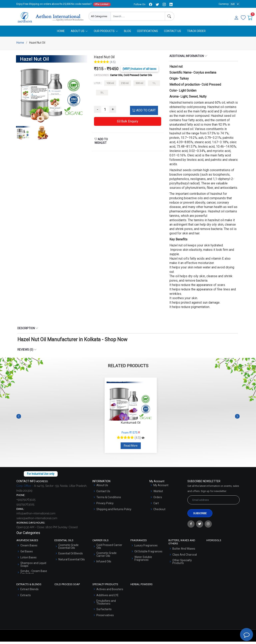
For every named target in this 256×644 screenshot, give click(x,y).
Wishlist (158, 494)
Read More (131, 448)
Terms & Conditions (109, 500)
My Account (161, 488)
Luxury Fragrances (146, 548)
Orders (158, 500)
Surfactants (104, 612)
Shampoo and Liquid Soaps (33, 567)
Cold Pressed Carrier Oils (109, 549)
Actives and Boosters (110, 592)
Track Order (196, 33)
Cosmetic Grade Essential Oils (68, 549)
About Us (102, 488)
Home (61, 33)
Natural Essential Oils (72, 562)
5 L (102, 95)
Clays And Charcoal (185, 557)
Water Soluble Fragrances (143, 561)
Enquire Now (192, 16)
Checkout (159, 512)
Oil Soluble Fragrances (148, 554)
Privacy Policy (105, 506)
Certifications (147, 33)
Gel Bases (27, 554)
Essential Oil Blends (71, 556)
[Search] (170, 16)
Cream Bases (29, 548)
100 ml (110, 85)
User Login (216, 16)
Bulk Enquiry (128, 124)
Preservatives (105, 618)
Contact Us (172, 33)
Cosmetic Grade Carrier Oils (106, 557)
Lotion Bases (28, 560)
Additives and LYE (107, 598)
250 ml (125, 85)
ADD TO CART (144, 113)
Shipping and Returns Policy (114, 512)
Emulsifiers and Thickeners (106, 605)
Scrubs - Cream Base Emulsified (34, 575)
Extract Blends (29, 592)
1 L (154, 85)
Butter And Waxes (184, 551)
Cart (156, 506)
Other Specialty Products (182, 564)
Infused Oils (104, 564)
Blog (127, 33)
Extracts (26, 598)
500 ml (139, 85)
